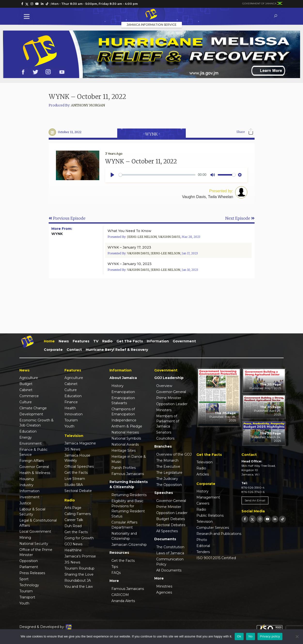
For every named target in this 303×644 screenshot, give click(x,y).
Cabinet (26, 390)
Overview (164, 386)
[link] (22, 4)
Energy (26, 437)
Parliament (29, 567)
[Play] (112, 175)
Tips (115, 567)
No (251, 636)
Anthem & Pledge (127, 426)
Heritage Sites (124, 451)
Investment (29, 497)
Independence (124, 420)
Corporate (53, 350)
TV (96, 341)
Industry (26, 485)
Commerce (29, 396)
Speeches (164, 493)
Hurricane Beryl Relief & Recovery (117, 350)
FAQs (116, 573)
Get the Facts (130, 341)
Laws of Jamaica (170, 553)
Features (81, 341)
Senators (164, 432)
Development (31, 414)
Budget (26, 384)
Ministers (164, 410)
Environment (31, 443)
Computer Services (213, 528)
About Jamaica (123, 378)
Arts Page (73, 508)
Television (205, 462)
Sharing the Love (79, 574)
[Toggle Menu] (28, 16)
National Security (34, 544)
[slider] (157, 175)
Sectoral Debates (171, 525)
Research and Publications (219, 534)
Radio (107, 341)
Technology (29, 585)
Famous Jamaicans (128, 474)
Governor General (34, 467)
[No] (297, 636)
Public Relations (210, 515)
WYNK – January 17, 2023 (129, 247)
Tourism (26, 591)
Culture (26, 402)
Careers (203, 503)
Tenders (203, 552)
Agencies (164, 592)
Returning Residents (129, 495)
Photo (202, 540)
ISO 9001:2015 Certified (216, 558)
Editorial (203, 546)
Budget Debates (171, 519)
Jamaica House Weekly (77, 458)
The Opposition (169, 485)
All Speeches (167, 531)
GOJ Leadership (169, 378)
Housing (27, 479)
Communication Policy (170, 562)
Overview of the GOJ (174, 454)
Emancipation (123, 392)
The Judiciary (167, 479)
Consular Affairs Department (124, 525)
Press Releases (32, 573)
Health (70, 408)
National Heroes (125, 432)
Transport (27, 597)
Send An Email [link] (255, 500)
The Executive (168, 467)
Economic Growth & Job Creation (36, 423)
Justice (25, 503)
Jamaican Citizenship (129, 545)
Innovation (74, 414)
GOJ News (73, 544)
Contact (74, 350)
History (117, 386)
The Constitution (170, 547)
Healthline (73, 550)
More (114, 581)
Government (184, 341)
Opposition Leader (172, 404)
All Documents (169, 570)
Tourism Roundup (79, 568)
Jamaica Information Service (152, 25)
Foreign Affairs (32, 461)
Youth (24, 603)
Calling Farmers (78, 514)
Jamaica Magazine (80, 443)
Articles (203, 474)
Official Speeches (79, 467)
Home (49, 341)
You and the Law (79, 587)
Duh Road (73, 526)
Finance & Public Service (33, 452)
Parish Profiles (124, 468)
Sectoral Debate (78, 491)
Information (158, 341)
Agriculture (29, 378)
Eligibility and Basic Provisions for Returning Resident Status (128, 509)
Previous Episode (67, 218)
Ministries (164, 586)
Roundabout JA (78, 580)
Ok (239, 636)
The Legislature (169, 473)
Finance (71, 402)
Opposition (29, 561)
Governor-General (171, 392)
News (64, 341)
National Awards (125, 444)
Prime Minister (169, 398)
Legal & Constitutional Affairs (38, 523)
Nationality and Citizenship (124, 536)
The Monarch (167, 460)
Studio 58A (74, 485)
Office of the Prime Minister (36, 552)
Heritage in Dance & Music (129, 459)
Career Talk (74, 520)
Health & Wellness (35, 473)
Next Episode (240, 218)
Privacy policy (270, 636)
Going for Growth (79, 538)
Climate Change (33, 408)
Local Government (35, 531)
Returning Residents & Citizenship (129, 484)
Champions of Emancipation (123, 412)
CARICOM (120, 595)
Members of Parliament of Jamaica (168, 421)
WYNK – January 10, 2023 (130, 264)
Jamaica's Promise (80, 556)
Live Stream (75, 479)
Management (208, 497)
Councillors (165, 438)
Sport (24, 579)
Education (28, 431)
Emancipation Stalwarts (123, 400)
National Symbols (126, 438)
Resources (119, 553)
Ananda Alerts (123, 601)
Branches (163, 446)
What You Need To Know (129, 231)
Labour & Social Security (32, 512)
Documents (165, 539)
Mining (25, 538)
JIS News (72, 449)
